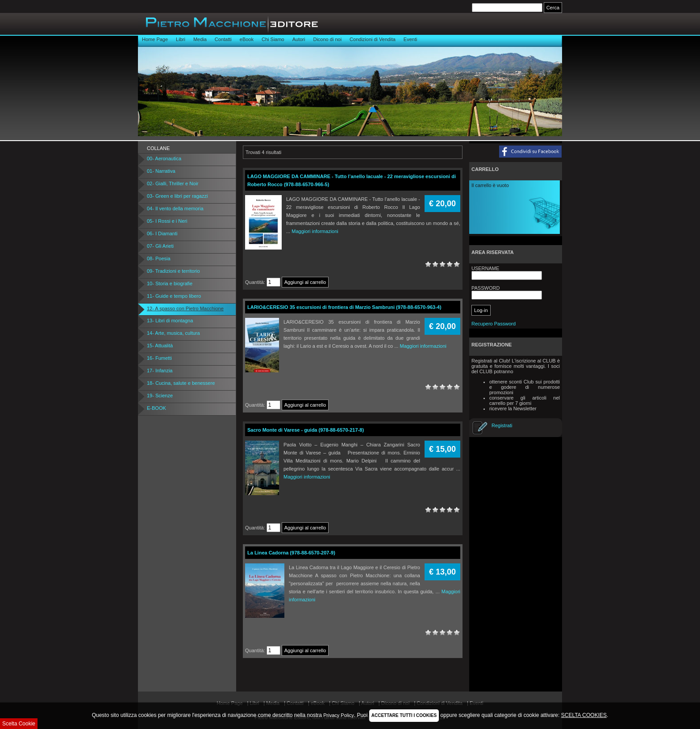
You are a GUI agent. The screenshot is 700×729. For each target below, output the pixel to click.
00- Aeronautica (164, 158)
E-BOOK (156, 408)
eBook (247, 39)
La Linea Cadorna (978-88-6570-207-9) (291, 553)
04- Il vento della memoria (175, 208)
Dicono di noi (327, 39)
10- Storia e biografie (170, 283)
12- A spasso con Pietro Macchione (185, 308)
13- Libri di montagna (170, 321)
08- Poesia (159, 258)
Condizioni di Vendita (373, 39)
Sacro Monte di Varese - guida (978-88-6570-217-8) (306, 430)
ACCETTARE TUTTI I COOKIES (404, 715)
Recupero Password (494, 324)
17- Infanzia (160, 371)
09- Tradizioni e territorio (173, 271)
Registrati (502, 425)
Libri (181, 39)
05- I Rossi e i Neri (167, 221)
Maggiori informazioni (315, 231)
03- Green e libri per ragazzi (177, 196)
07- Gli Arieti (160, 246)
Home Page (155, 39)
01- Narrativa (161, 171)
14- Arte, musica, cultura (173, 333)
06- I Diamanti (162, 233)
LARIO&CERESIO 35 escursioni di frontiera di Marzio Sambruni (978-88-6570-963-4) (344, 307)
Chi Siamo (273, 39)
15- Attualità (160, 346)
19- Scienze (160, 396)
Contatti (223, 39)
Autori (299, 39)
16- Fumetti (159, 358)
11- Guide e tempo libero (174, 296)
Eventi (410, 39)
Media (200, 39)
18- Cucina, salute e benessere (181, 383)
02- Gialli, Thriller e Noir (173, 183)
